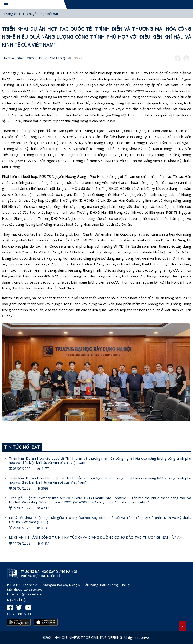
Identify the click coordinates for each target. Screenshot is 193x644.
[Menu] (6, 5)
